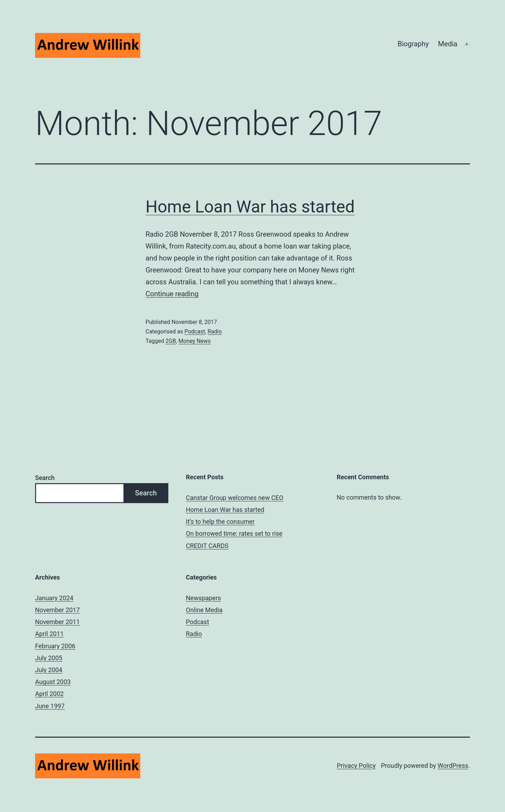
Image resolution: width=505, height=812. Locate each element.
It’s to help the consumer (220, 522)
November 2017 (58, 610)
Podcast (195, 331)
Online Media (204, 610)
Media (448, 44)
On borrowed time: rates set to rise (234, 533)
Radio (215, 331)
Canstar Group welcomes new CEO (235, 498)
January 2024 (54, 598)
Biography (413, 44)
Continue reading (172, 294)
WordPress (453, 766)
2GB (171, 341)
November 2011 (58, 622)
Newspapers (203, 598)
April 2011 (49, 634)
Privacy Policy (356, 766)
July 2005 (49, 658)
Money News (195, 341)
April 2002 (49, 694)
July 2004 (49, 670)
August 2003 (53, 682)
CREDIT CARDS (207, 546)
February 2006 (55, 646)
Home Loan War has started (250, 207)
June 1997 (50, 706)
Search (45, 478)
